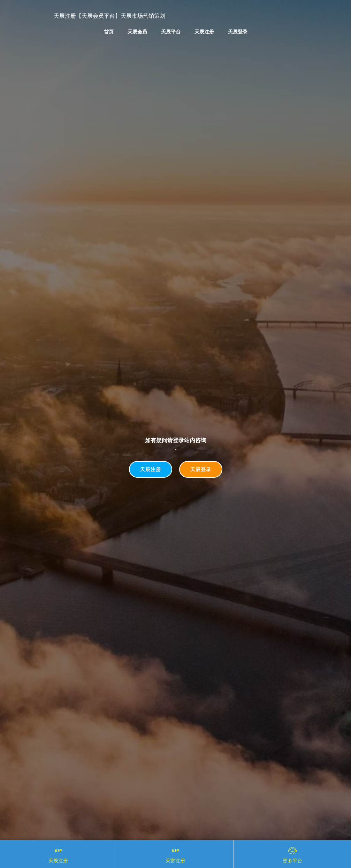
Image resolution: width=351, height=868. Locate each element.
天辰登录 (238, 32)
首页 (109, 32)
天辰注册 (204, 32)
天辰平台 (171, 32)
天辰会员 (137, 32)
